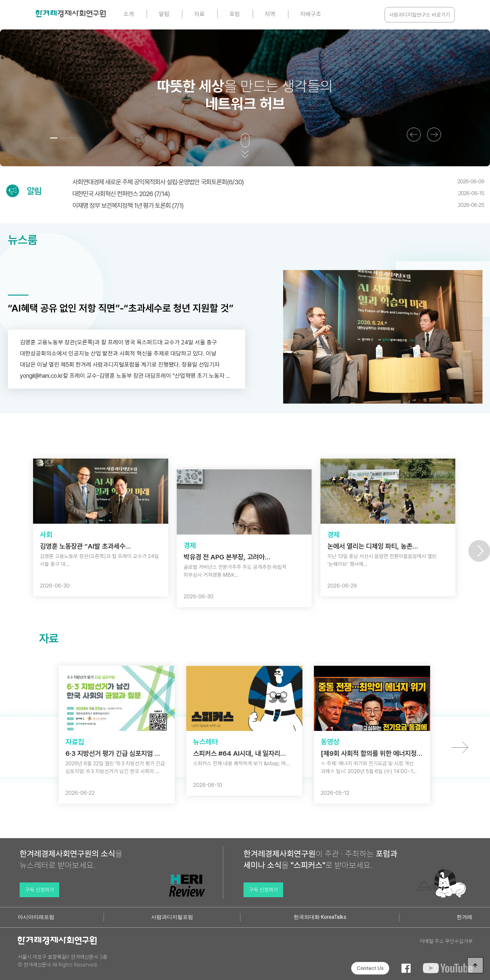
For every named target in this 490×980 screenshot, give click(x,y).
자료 (199, 14)
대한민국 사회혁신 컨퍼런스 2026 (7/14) (278, 194)
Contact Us (370, 968)
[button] (54, 138)
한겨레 (464, 917)
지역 (270, 14)
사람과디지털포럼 (172, 917)
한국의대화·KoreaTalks (320, 917)
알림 (164, 14)
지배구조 (311, 14)
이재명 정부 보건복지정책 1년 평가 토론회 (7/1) (278, 206)
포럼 (235, 14)
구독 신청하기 (40, 890)
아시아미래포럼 (36, 917)
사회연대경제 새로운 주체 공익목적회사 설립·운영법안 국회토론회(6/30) (278, 182)
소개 (129, 14)
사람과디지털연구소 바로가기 (420, 15)
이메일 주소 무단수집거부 (446, 941)
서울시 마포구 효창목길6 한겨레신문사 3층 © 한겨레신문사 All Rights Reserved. (63, 961)
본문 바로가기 (0, 0)
